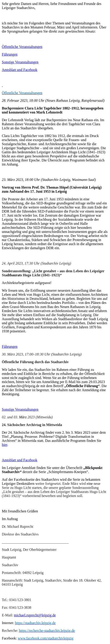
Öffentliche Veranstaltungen (22, 47)
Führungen (10, 54)
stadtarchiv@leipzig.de (23, 386)
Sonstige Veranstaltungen (20, 62)
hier (5, 445)
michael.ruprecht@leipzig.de (35, 615)
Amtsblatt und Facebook (20, 70)
